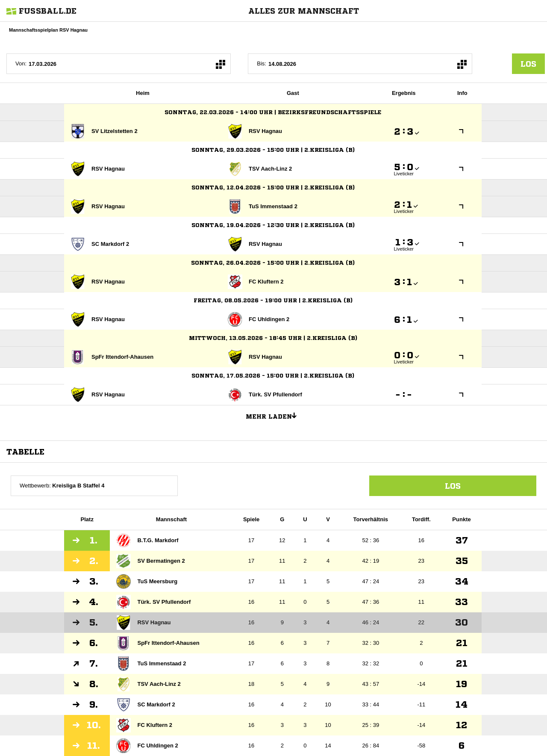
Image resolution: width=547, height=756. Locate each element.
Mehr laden (274, 415)
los (528, 64)
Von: (21, 63)
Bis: (262, 63)
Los (453, 486)
